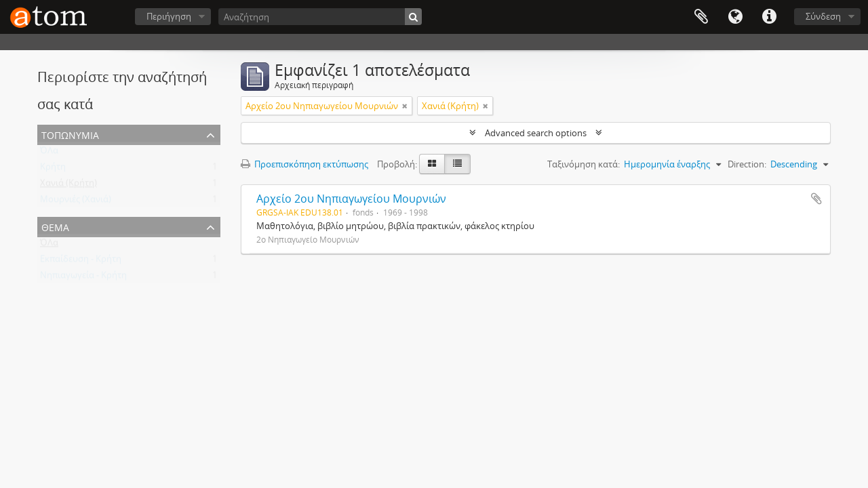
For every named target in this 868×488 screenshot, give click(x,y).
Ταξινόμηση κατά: (584, 164)
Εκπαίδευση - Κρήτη (81, 262)
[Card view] (432, 164)
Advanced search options (536, 133)
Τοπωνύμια (70, 134)
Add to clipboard (816, 199)
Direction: (747, 164)
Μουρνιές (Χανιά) (76, 202)
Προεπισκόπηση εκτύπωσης (304, 164)
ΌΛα (49, 153)
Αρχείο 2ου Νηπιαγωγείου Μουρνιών (351, 199)
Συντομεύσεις (769, 17)
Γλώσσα (735, 17)
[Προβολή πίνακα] (457, 164)
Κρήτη (53, 169)
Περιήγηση (169, 16)
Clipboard (701, 17)
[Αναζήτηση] (320, 17)
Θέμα (55, 226)
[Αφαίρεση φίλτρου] (405, 106)
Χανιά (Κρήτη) (68, 186)
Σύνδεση (823, 16)
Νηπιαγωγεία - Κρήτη (83, 278)
